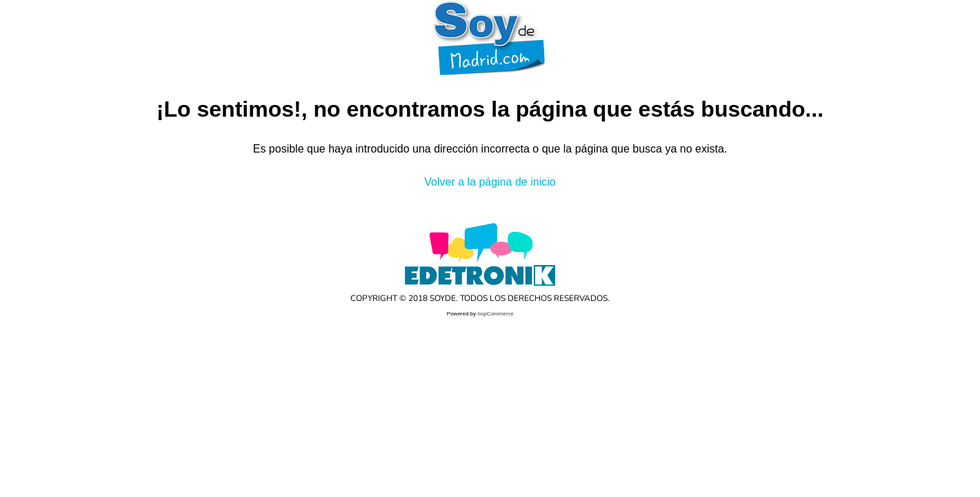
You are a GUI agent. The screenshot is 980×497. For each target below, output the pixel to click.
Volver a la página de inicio (490, 182)
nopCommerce (495, 314)
